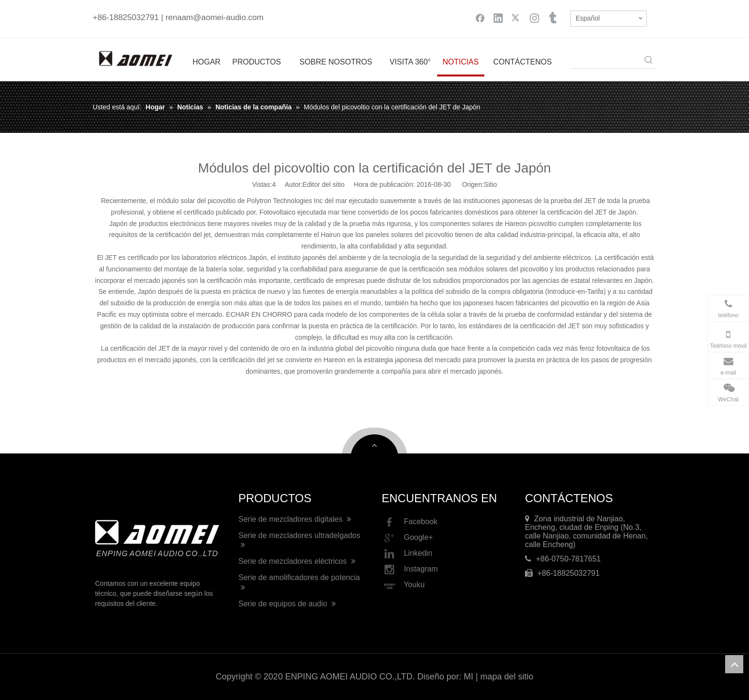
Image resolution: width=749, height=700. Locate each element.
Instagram (410, 570)
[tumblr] (553, 18)
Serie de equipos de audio (287, 604)
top (734, 664)
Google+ (407, 538)
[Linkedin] (498, 18)
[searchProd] (606, 61)
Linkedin (407, 554)
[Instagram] (535, 18)
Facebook (410, 522)
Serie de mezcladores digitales (295, 519)
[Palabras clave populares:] (649, 61)
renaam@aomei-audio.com (214, 17)
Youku (403, 585)
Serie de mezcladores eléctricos (297, 561)
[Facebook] (480, 18)
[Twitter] (516, 18)
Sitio (490, 184)
